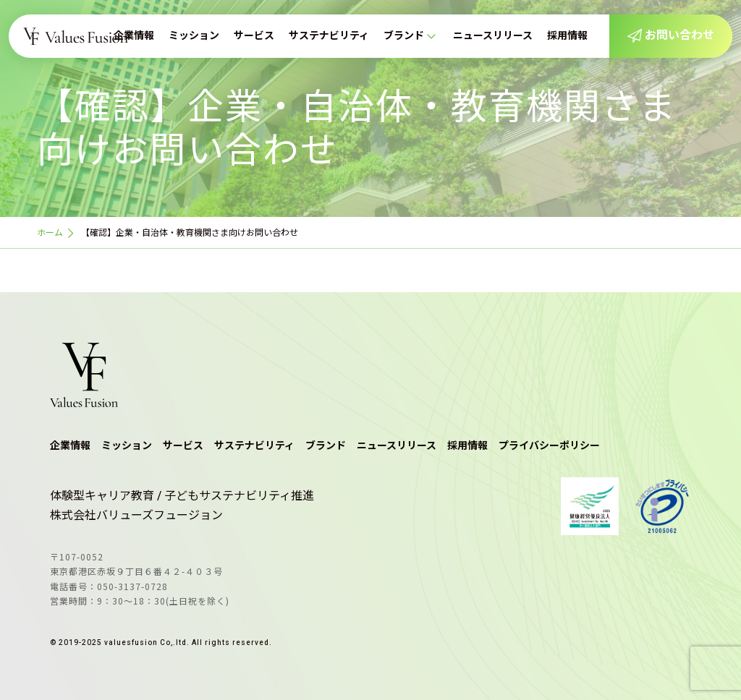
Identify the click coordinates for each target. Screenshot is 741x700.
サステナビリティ (329, 36)
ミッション (194, 36)
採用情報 (567, 36)
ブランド (404, 36)
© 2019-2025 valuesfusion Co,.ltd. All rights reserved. (161, 643)
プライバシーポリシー (549, 446)
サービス (254, 36)
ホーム (50, 233)
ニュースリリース (493, 36)
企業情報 (134, 36)
